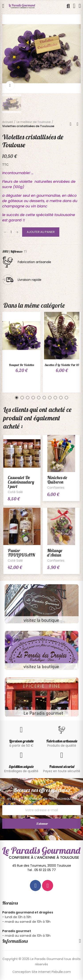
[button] (17, 398)
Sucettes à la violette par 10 (62, 365)
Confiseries (56, 488)
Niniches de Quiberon (57, 480)
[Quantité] (11, 232)
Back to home (72, 124)
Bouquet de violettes (21, 365)
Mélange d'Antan (55, 553)
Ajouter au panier (41, 232)
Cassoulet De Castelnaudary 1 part (21, 482)
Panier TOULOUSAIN (21, 553)
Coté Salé (15, 492)
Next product (77, 124)
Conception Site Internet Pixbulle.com (42, 972)
